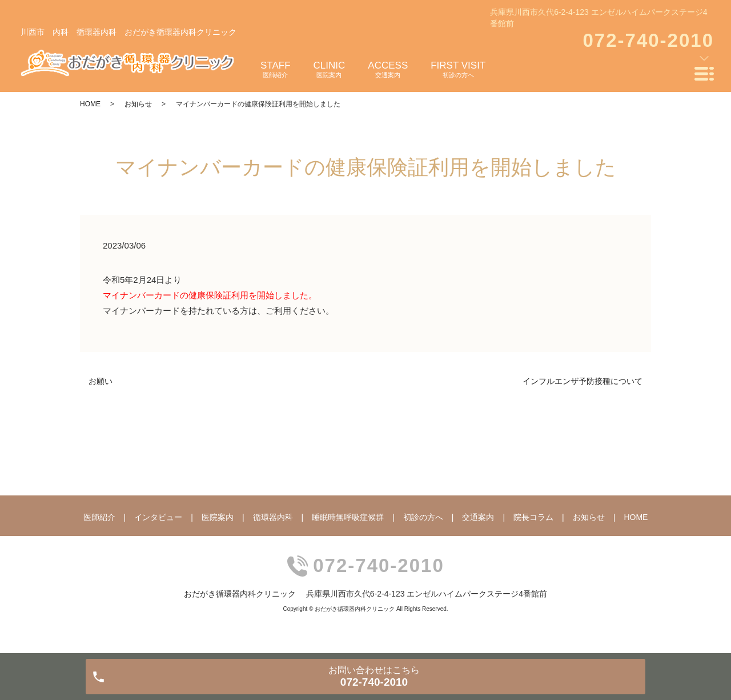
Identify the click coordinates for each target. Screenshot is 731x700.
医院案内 (218, 517)
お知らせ (138, 104)
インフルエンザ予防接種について (583, 381)
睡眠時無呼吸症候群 (348, 517)
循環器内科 (273, 517)
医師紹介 (99, 517)
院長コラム (533, 517)
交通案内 (478, 517)
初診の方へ (423, 517)
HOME (90, 104)
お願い (101, 381)
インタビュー (158, 517)
